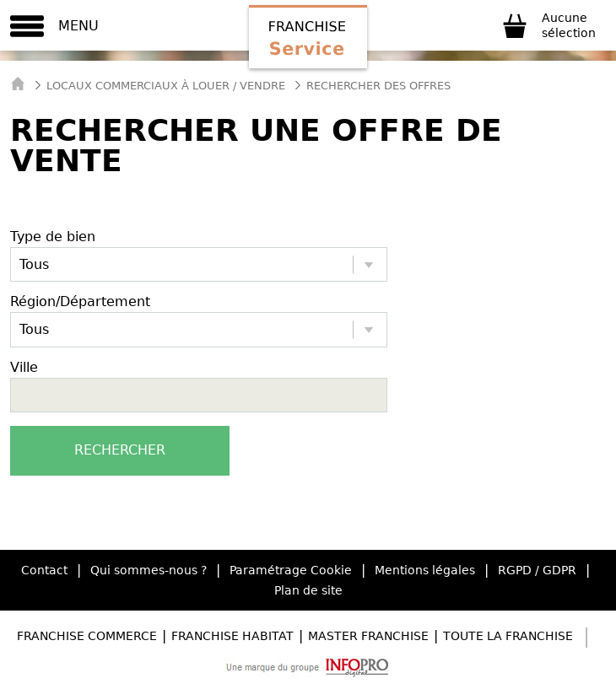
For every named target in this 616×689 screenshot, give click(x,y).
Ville (24, 367)
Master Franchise (368, 636)
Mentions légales (425, 570)
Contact (44, 570)
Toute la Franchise (508, 636)
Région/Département (80, 301)
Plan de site (308, 590)
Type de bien (53, 237)
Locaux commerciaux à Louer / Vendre (166, 86)
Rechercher (120, 450)
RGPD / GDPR (537, 570)
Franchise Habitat (232, 636)
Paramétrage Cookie (291, 570)
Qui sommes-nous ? (149, 570)
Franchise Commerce (87, 636)
